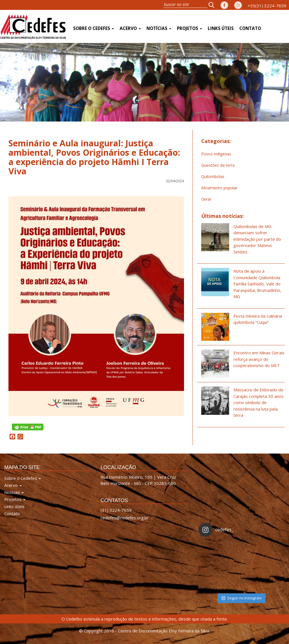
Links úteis (221, 28)
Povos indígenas (216, 154)
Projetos (190, 28)
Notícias (159, 28)
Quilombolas (213, 176)
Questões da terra (218, 165)
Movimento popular (219, 188)
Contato (250, 28)
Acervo (130, 28)
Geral (206, 199)
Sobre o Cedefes (94, 28)
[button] (213, 5)
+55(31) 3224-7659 (267, 6)
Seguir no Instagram (242, 598)
